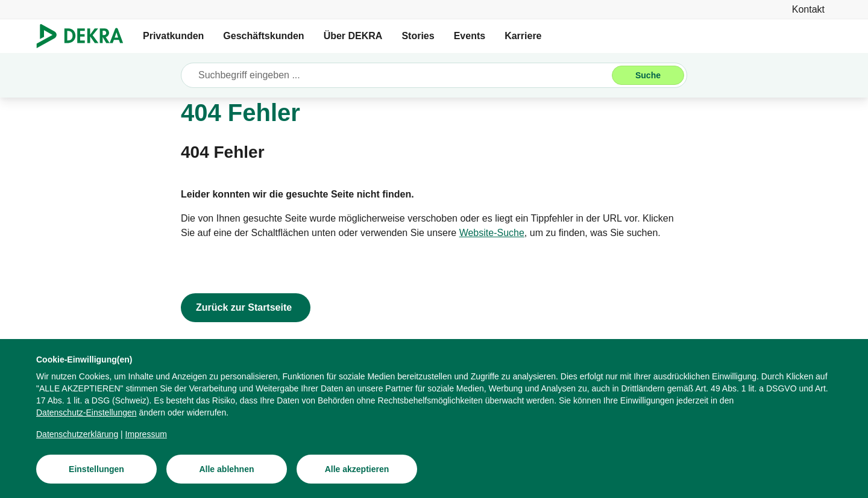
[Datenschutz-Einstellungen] (86, 413)
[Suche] (648, 75)
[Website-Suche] (492, 233)
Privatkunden (173, 36)
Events (470, 36)
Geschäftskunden (263, 36)
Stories (418, 36)
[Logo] (85, 36)
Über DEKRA (353, 36)
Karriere (523, 36)
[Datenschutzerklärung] (77, 435)
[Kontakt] (808, 9)
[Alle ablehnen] (227, 470)
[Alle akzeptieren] (357, 470)
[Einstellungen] (96, 470)
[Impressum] (146, 435)
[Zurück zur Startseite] (246, 308)
